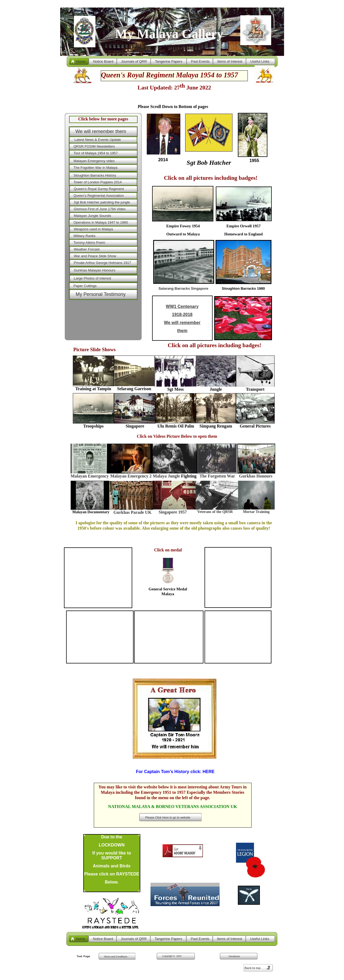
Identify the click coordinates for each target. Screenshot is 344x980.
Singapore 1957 (173, 512)
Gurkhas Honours (256, 476)
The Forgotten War (217, 476)
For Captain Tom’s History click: (175, 772)
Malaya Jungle (167, 476)
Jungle (216, 389)
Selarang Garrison (134, 389)
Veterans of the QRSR (215, 512)
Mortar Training (256, 512)
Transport (255, 389)
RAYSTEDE (128, 874)
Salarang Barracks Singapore (184, 288)
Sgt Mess (176, 389)
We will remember (182, 323)
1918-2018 (182, 315)
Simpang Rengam (216, 426)
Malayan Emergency (90, 476)
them (182, 331)
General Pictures (255, 426)
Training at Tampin (93, 389)
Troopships (94, 426)
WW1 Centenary (182, 306)
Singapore (135, 426)
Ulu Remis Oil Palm (176, 426)
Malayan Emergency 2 (131, 476)
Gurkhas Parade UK (132, 512)
